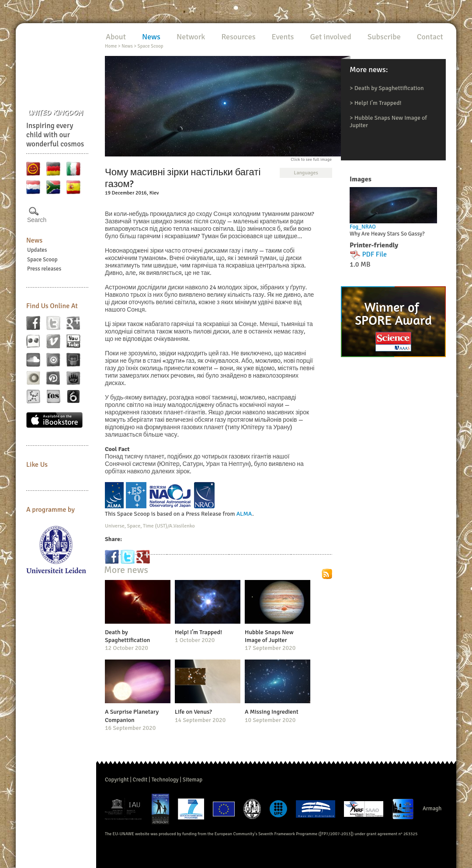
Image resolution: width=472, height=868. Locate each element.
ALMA (244, 514)
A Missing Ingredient (272, 712)
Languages (306, 173)
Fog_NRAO (363, 227)
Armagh (432, 809)
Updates (37, 250)
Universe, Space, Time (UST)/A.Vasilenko (150, 526)
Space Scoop (42, 260)
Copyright (117, 780)
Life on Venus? (193, 712)
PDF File (375, 254)
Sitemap (193, 780)
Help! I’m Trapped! (378, 103)
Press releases (44, 269)
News (34, 240)
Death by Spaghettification (389, 88)
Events (283, 37)
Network (191, 37)
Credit (140, 780)
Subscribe (384, 37)
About (116, 37)
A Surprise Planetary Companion (132, 716)
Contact (430, 37)
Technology (165, 780)
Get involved (330, 37)
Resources (238, 37)
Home (111, 46)
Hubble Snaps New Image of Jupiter (269, 636)
